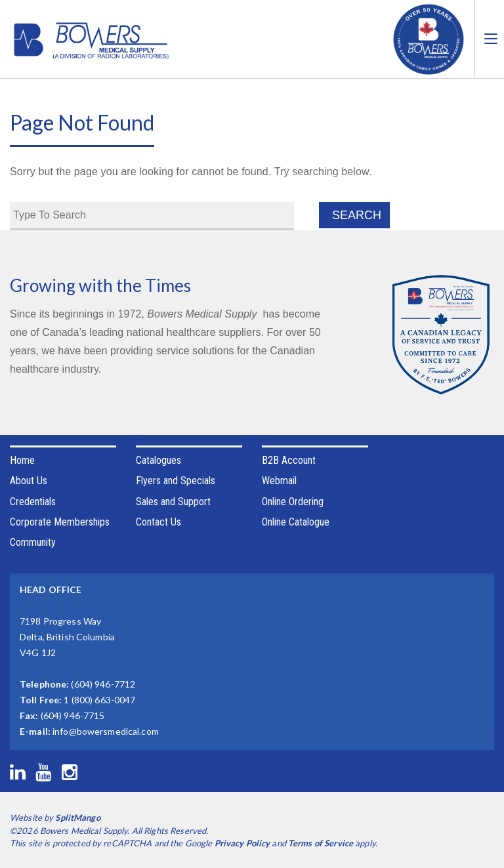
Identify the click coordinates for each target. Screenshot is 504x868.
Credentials (33, 502)
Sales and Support (173, 502)
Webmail (279, 481)
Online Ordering (293, 502)
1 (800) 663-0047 (99, 700)
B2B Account (289, 460)
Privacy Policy (242, 843)
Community (33, 542)
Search (357, 215)
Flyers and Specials (176, 481)
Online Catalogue (296, 522)
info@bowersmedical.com (106, 731)
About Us (29, 481)
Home (22, 460)
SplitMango (77, 817)
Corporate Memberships (60, 522)
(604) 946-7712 (103, 684)
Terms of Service (321, 843)
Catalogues (158, 460)
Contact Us (158, 522)
